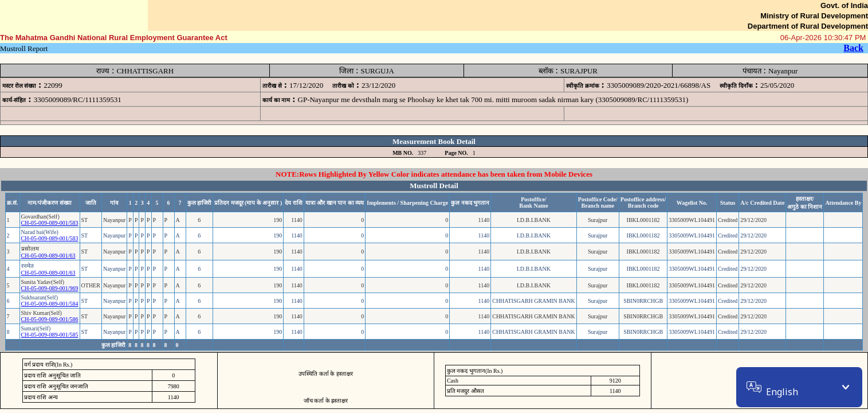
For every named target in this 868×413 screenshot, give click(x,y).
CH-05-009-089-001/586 (50, 319)
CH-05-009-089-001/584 (50, 304)
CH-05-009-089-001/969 (50, 288)
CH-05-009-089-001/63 (48, 256)
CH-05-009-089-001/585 (50, 335)
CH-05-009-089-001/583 (50, 223)
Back (853, 48)
